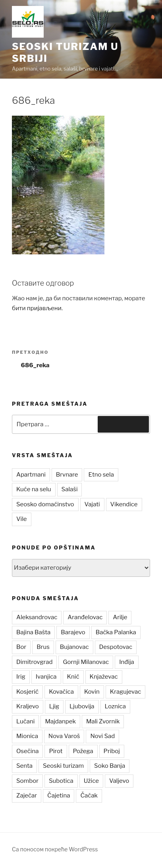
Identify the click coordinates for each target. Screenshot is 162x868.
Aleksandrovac (37, 617)
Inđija (127, 662)
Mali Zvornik (103, 721)
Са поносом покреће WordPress (55, 849)
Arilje (120, 617)
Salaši (70, 489)
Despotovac (116, 647)
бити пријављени (37, 308)
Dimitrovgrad (34, 662)
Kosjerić (27, 692)
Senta (24, 766)
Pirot (56, 751)
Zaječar (27, 796)
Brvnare (67, 475)
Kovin (92, 692)
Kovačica (61, 692)
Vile (22, 519)
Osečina (27, 751)
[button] (28, 22)
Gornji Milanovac (86, 662)
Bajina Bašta (33, 632)
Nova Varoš (64, 736)
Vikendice (124, 504)
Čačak (89, 796)
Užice (91, 781)
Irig (21, 677)
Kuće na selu (34, 489)
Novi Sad (102, 736)
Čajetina (59, 796)
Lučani (25, 721)
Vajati (92, 504)
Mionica (27, 736)
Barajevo (73, 632)
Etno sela (101, 475)
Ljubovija (82, 706)
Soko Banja (110, 766)
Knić (73, 677)
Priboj (112, 751)
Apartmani (31, 475)
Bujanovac (74, 647)
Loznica (115, 706)
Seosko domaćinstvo (45, 504)
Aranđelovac (85, 617)
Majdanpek (60, 721)
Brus (43, 647)
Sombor (27, 781)
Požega (83, 751)
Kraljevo (28, 706)
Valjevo (119, 781)
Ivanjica (46, 677)
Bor (21, 647)
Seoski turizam (63, 766)
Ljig (54, 706)
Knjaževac (104, 677)
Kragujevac (126, 692)
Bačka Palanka (116, 632)
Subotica (61, 781)
